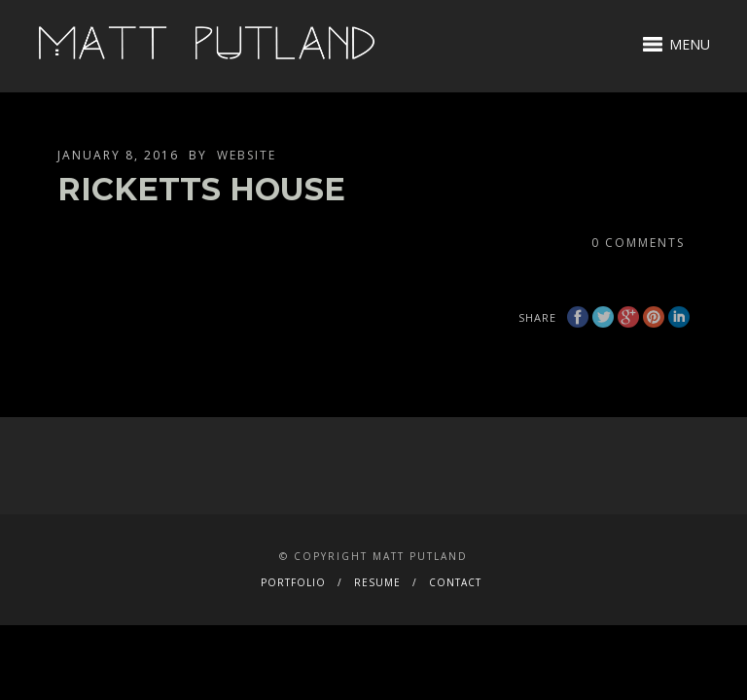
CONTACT (455, 582)
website (247, 155)
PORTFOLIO (293, 582)
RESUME (377, 582)
